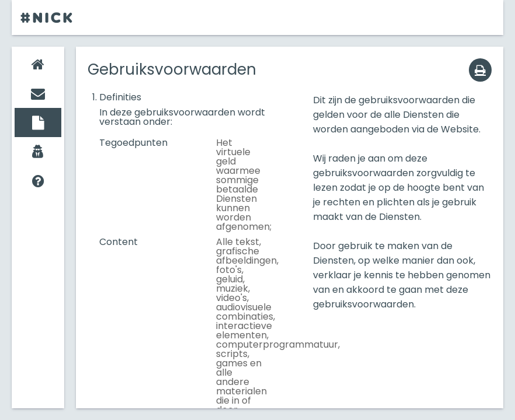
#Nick (48, 17)
